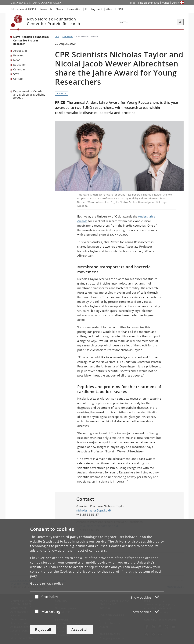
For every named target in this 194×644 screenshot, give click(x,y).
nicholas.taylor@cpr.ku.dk (94, 510)
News (17, 60)
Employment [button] (94, 9)
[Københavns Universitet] (17, 23)
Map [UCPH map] (133, 3)
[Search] (180, 22)
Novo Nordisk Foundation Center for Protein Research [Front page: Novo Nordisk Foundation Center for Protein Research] (31, 40)
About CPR (20, 51)
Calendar (19, 69)
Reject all (43, 629)
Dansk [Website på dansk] (176, 3)
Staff (16, 74)
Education (20, 65)
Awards (62, 93)
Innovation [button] (74, 9)
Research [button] (46, 9)
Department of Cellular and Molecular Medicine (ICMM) (29, 95)
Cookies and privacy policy (80, 571)
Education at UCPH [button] (23, 9)
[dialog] (97, 582)
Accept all (80, 629)
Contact (18, 79)
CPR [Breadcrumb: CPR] (57, 36)
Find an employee (149, 3)
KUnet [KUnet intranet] (165, 3)
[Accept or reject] (38, 597)
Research (19, 55)
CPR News (68, 36)
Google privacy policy (47, 583)
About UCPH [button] (115, 9)
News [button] (59, 9)
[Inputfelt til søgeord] (147, 22)
